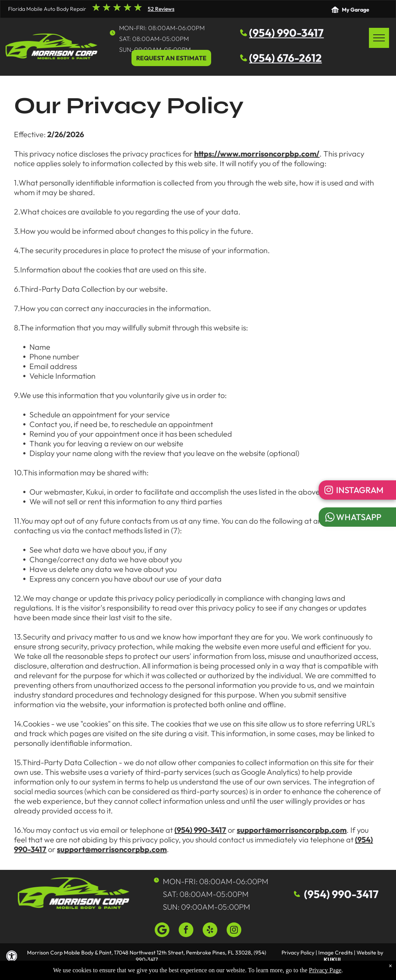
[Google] (162, 931)
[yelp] (210, 931)
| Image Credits (334, 953)
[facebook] (186, 931)
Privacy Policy (298, 953)
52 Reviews (161, 9)
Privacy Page (325, 970)
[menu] (379, 38)
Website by (370, 953)
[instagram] (234, 931)
